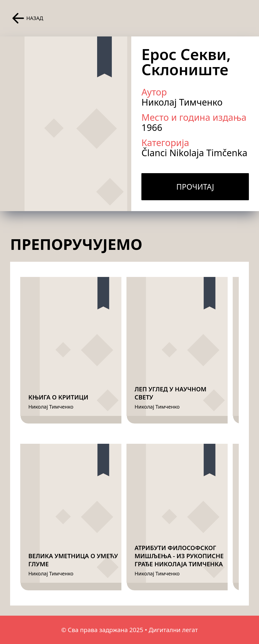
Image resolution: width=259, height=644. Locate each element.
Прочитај (195, 187)
